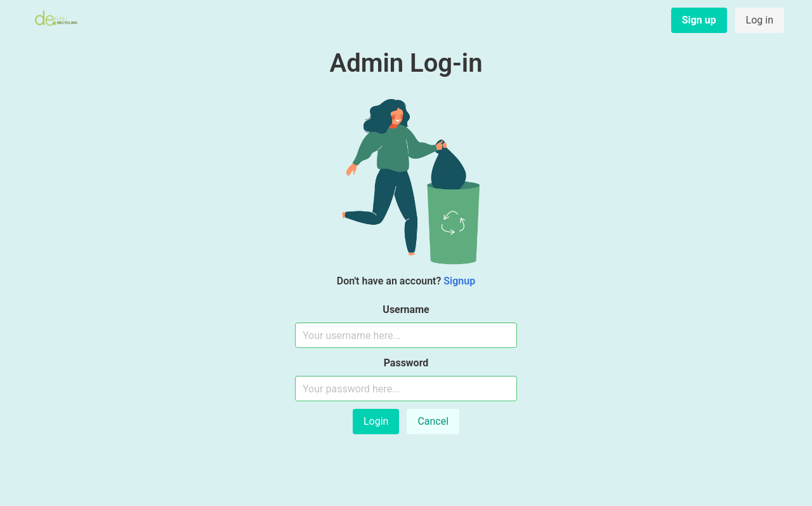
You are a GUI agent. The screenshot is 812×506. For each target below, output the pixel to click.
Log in (760, 20)
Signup (459, 281)
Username (406, 310)
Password (406, 363)
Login (376, 421)
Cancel (433, 421)
